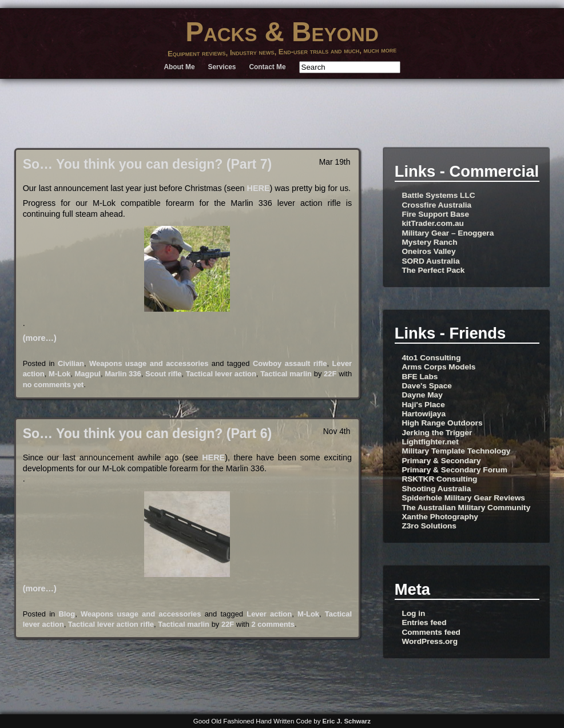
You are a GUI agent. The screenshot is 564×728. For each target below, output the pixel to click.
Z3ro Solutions (429, 526)
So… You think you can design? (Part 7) (148, 164)
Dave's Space (427, 386)
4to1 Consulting (431, 358)
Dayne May (422, 395)
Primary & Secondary (441, 461)
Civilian (71, 363)
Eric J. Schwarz (347, 721)
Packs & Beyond (282, 32)
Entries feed (424, 622)
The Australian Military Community (466, 508)
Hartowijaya (424, 414)
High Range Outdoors (442, 423)
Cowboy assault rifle (290, 363)
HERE (259, 188)
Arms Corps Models (438, 367)
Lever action (269, 614)
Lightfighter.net (430, 442)
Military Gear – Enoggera (448, 233)
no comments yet (53, 385)
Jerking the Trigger (437, 433)
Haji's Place (423, 405)
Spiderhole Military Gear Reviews (463, 498)
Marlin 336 (123, 374)
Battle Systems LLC (438, 195)
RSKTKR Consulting (439, 479)
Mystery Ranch (429, 242)
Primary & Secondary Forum (454, 470)
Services (222, 67)
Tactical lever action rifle (111, 624)
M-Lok (59, 374)
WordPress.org (430, 641)
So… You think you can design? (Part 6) (148, 433)
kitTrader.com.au (433, 223)
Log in (413, 613)
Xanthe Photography (440, 517)
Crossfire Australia (436, 205)
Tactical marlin (286, 374)
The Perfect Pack (433, 270)
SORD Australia (430, 261)
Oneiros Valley (428, 251)
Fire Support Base (435, 214)
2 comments (273, 624)
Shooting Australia (436, 489)
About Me (179, 67)
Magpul (88, 374)
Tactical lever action (221, 374)
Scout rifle (163, 374)
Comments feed (431, 632)
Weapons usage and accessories (149, 363)
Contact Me (268, 67)
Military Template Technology (456, 451)
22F (330, 374)
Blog (67, 614)
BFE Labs (420, 377)
